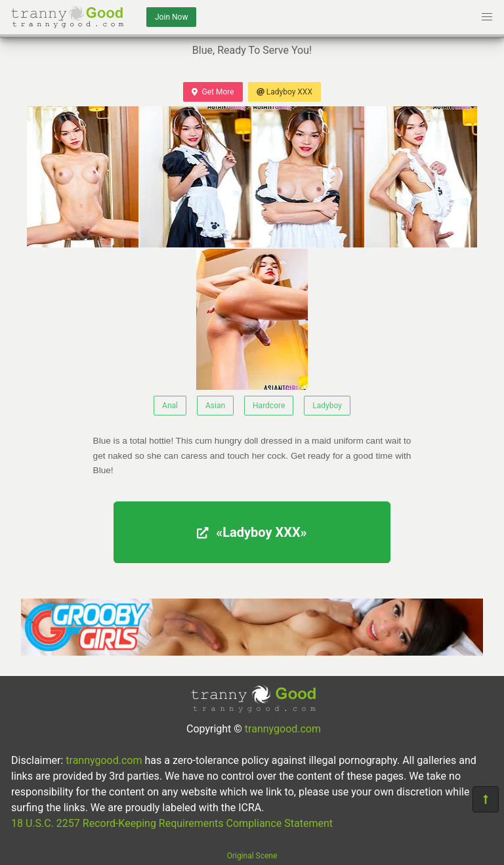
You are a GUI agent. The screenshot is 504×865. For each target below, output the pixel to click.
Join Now (171, 17)
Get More (213, 92)
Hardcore (269, 406)
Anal (170, 406)
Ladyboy (327, 406)
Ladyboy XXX (284, 92)
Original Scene (252, 856)
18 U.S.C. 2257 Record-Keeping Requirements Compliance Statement (172, 823)
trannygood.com (283, 729)
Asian (215, 406)
